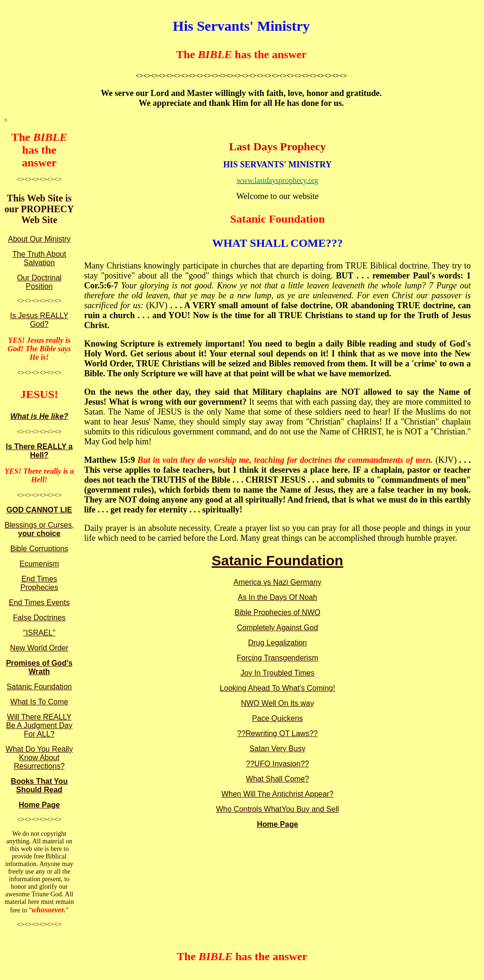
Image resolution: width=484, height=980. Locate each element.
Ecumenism (39, 564)
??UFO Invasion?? (277, 764)
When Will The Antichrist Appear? (277, 794)
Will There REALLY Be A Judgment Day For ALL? (39, 725)
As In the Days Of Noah (277, 597)
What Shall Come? (277, 779)
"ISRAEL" (39, 633)
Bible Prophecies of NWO (277, 612)
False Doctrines (39, 618)
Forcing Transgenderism (278, 658)
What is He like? (39, 416)
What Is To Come (39, 702)
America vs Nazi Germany (277, 582)
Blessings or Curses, (39, 529)
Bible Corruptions (39, 549)
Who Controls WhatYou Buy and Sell (277, 809)
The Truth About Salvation (39, 258)
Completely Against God (277, 628)
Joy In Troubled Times (278, 673)
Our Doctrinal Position (39, 282)
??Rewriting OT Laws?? (277, 733)
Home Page (39, 805)
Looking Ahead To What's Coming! (277, 688)
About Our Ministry (39, 239)
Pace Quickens (277, 718)
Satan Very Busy (277, 749)
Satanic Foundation (39, 687)
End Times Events (39, 603)
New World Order (39, 648)
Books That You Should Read (39, 785)
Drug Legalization (278, 643)
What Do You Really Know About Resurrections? (39, 758)
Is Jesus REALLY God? (39, 320)
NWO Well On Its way (277, 703)
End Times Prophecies (39, 583)
